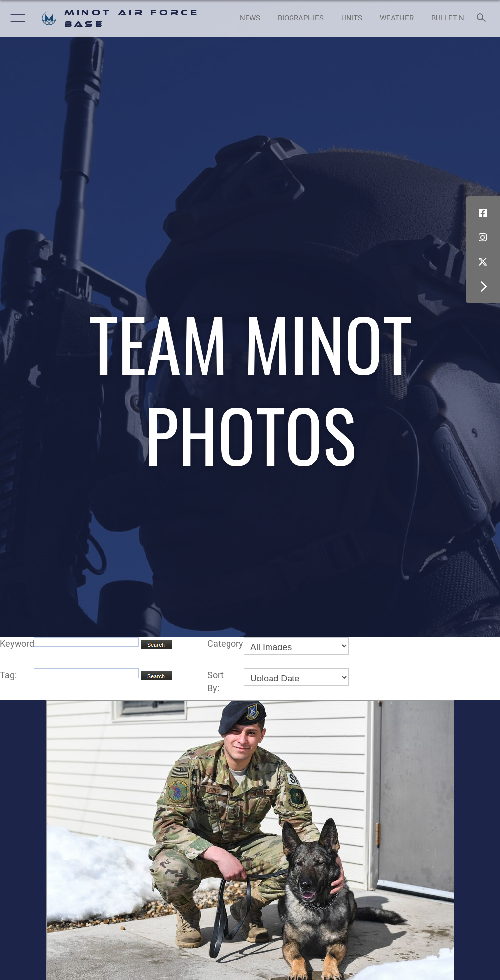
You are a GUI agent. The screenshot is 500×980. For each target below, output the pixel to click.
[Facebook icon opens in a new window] (483, 213)
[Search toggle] (483, 18)
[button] (16, 18)
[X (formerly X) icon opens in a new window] (483, 262)
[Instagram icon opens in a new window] (483, 238)
